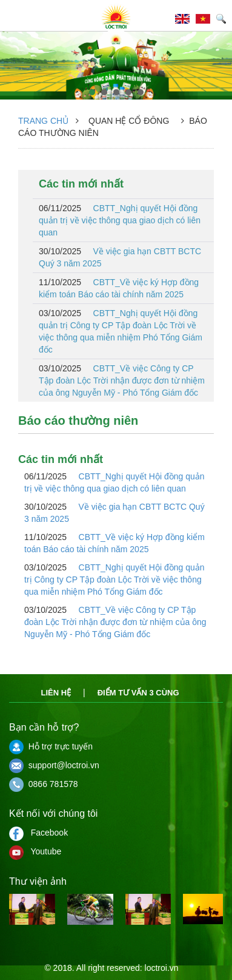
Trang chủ (43, 121)
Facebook (38, 833)
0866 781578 (44, 784)
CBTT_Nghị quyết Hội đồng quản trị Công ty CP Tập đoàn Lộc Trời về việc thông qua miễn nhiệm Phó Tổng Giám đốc (121, 331)
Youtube (35, 851)
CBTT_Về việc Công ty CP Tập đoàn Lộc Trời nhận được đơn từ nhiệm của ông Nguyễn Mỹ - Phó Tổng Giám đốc (122, 380)
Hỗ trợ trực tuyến (51, 746)
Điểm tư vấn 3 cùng (138, 693)
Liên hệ (56, 693)
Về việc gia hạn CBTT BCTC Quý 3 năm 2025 (120, 257)
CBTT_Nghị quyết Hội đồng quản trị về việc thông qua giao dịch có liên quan (120, 220)
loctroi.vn (162, 968)
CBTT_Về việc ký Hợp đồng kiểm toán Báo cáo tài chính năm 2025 (119, 288)
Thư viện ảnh (38, 881)
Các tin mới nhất (81, 184)
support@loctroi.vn (54, 765)
